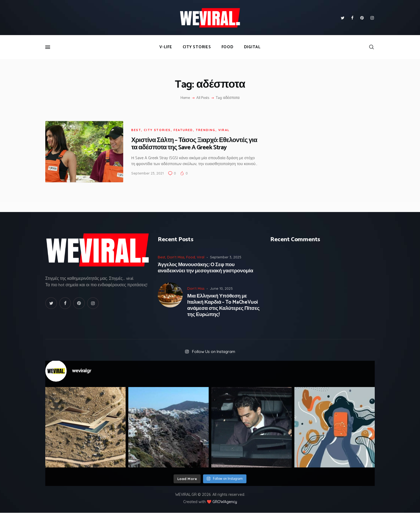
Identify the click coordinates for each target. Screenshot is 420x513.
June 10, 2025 (221, 288)
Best (136, 130)
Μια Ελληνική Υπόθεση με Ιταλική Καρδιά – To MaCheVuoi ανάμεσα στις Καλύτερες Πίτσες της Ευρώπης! (223, 305)
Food (191, 257)
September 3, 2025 (226, 257)
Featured (183, 130)
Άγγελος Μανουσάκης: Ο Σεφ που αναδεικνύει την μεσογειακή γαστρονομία (205, 268)
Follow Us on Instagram (214, 352)
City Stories (157, 130)
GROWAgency (225, 502)
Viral (224, 130)
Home (185, 98)
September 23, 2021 (147, 173)
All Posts (203, 98)
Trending (206, 130)
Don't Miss (176, 257)
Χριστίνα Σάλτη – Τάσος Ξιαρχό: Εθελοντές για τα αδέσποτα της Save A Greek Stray (194, 144)
